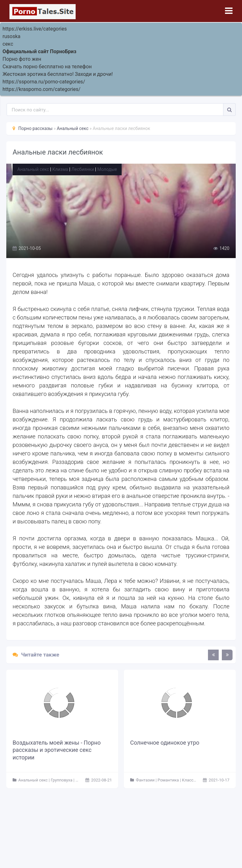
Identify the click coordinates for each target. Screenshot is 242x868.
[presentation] (213, 655)
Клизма (60, 169)
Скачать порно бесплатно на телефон (47, 67)
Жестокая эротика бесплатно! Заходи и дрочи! (58, 74)
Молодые (107, 169)
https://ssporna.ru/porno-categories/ (44, 82)
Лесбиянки (83, 169)
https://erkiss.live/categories (35, 29)
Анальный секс (33, 169)
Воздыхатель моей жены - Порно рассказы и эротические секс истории (57, 750)
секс (8, 44)
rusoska (12, 36)
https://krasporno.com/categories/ (41, 89)
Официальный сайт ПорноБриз (39, 51)
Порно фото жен (22, 59)
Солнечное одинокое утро (165, 743)
